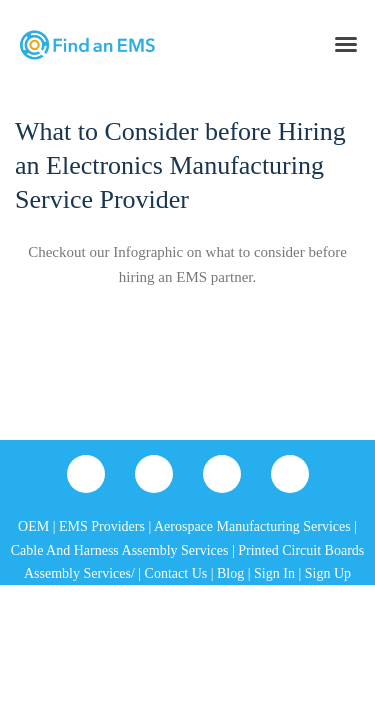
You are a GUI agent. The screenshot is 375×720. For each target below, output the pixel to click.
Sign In (274, 573)
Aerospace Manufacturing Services (252, 526)
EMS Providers (102, 526)
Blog (230, 573)
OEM (33, 526)
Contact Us (176, 573)
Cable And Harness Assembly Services (120, 550)
